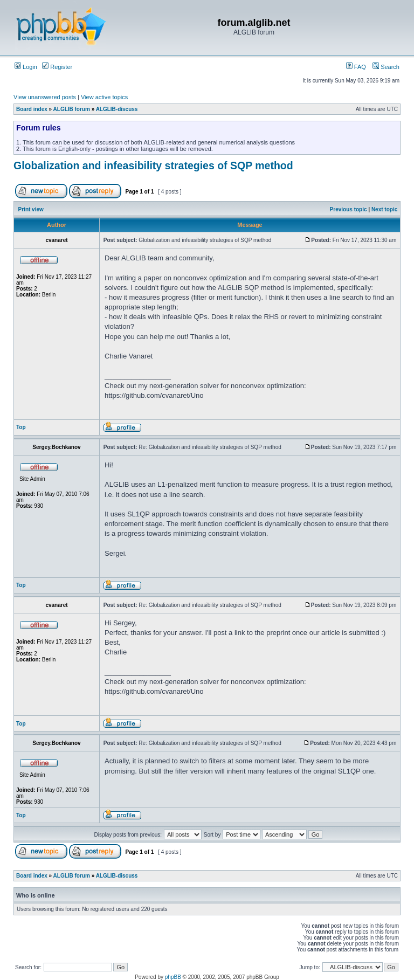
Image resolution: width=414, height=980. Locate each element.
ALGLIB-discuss (117, 109)
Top (21, 427)
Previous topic (349, 209)
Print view (31, 209)
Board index (32, 109)
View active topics (104, 97)
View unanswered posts (45, 97)
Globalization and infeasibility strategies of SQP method (153, 165)
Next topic (384, 209)
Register (57, 67)
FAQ (356, 67)
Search (386, 67)
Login (26, 67)
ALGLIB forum (72, 109)
